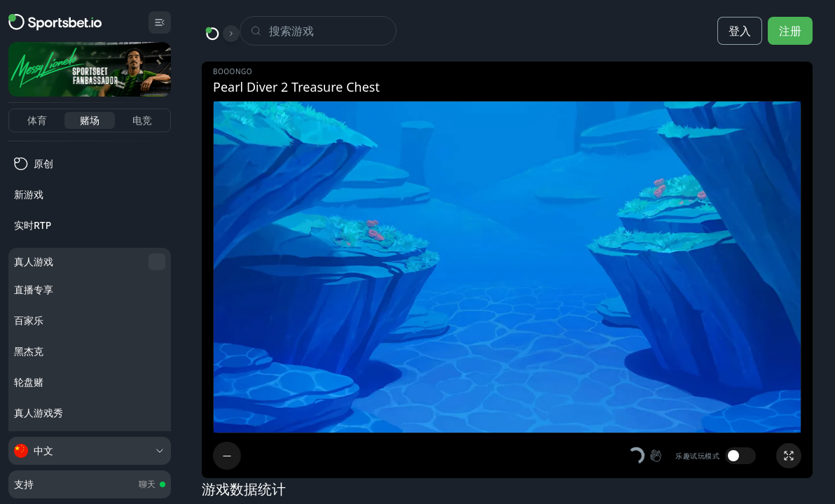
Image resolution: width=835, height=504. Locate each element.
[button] (646, 456)
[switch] (740, 456)
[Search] (332, 31)
